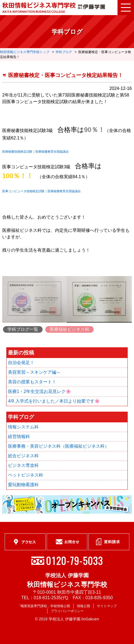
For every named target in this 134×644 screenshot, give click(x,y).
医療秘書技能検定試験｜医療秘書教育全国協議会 (35, 152)
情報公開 (83, 606)
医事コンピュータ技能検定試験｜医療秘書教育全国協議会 (41, 191)
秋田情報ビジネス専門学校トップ (25, 52)
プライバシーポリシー (67, 611)
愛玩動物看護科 (23, 485)
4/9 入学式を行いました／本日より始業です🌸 (54, 401)
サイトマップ (107, 606)
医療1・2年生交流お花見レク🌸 (40, 391)
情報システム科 (23, 427)
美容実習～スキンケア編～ (34, 372)
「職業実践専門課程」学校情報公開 (44, 606)
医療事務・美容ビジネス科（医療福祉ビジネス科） (58, 446)
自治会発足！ (21, 363)
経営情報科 (19, 437)
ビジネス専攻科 (23, 465)
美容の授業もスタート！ (32, 382)
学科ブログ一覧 (23, 329)
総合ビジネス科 (23, 456)
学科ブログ (64, 52)
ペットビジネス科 (26, 475)
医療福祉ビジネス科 (69, 329)
